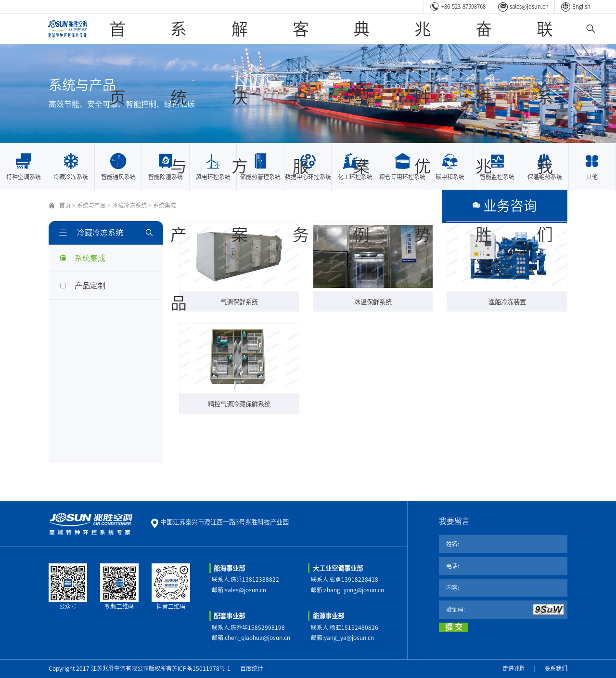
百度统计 (252, 668)
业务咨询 (540, 205)
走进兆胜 (514, 668)
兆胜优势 (455, 29)
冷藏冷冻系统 (129, 205)
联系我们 (551, 29)
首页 (214, 29)
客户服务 (359, 29)
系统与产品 (259, 29)
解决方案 (310, 29)
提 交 (454, 627)
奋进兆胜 (503, 29)
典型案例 (407, 29)
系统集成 (165, 205)
